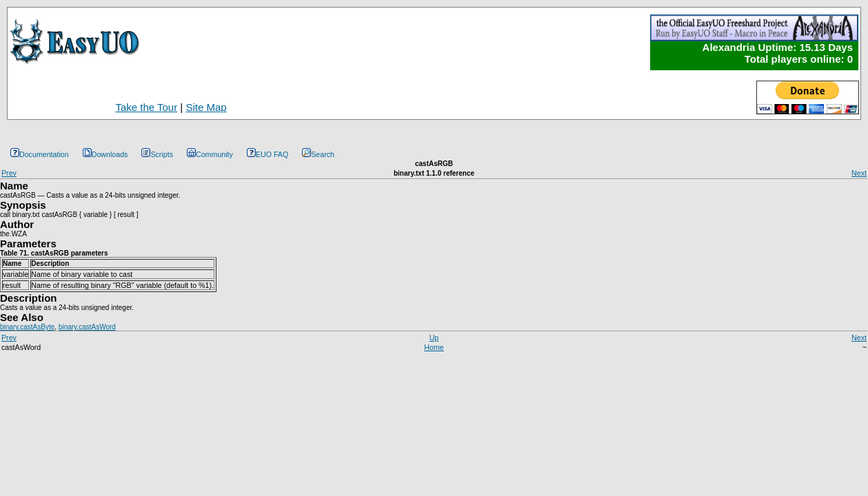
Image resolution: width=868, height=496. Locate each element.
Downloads (105, 154)
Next (859, 173)
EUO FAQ (268, 154)
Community (210, 154)
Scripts (157, 154)
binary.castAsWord (87, 327)
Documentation (40, 154)
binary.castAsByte (27, 327)
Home (434, 347)
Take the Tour (146, 107)
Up (434, 338)
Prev (9, 173)
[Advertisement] (496, 94)
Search (318, 154)
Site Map (206, 107)
